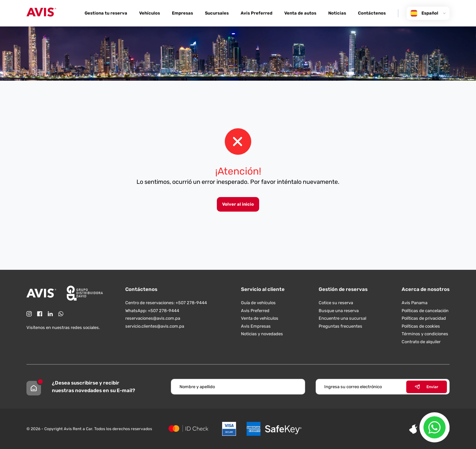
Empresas (182, 13)
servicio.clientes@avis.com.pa (155, 326)
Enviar (427, 387)
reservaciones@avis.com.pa (153, 318)
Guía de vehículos (258, 303)
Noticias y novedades (262, 334)
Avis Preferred (257, 13)
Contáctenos (372, 13)
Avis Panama (415, 303)
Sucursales (217, 13)
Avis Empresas (256, 326)
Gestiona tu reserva (106, 13)
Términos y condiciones (425, 334)
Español (428, 13)
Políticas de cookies (421, 326)
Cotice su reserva (336, 303)
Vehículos (150, 13)
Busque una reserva (339, 311)
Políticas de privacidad (424, 318)
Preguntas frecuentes (340, 326)
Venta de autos (300, 13)
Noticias (337, 13)
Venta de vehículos (260, 318)
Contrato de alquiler (421, 342)
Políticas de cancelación (425, 311)
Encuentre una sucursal (342, 318)
